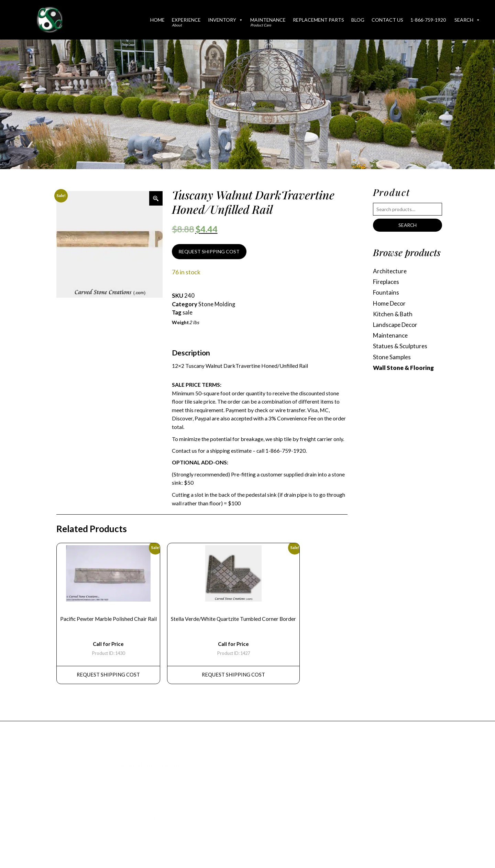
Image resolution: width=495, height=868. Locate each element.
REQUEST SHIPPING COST (209, 252)
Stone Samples (392, 359)
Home (157, 20)
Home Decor (390, 304)
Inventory (225, 20)
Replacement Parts (318, 20)
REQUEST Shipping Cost (109, 677)
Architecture (390, 271)
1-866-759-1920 (428, 20)
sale (188, 313)
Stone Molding (217, 305)
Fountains (386, 293)
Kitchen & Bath (393, 315)
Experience (186, 22)
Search (467, 20)
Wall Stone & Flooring (404, 369)
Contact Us (387, 20)
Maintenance (268, 22)
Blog (358, 20)
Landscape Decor (397, 326)
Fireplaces (387, 282)
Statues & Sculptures (401, 348)
